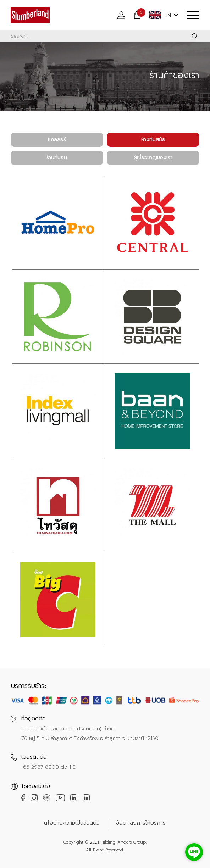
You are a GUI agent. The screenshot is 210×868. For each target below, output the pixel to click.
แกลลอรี (57, 140)
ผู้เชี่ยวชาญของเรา (153, 158)
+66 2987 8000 (40, 767)
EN (160, 15)
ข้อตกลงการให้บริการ (141, 823)
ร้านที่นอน (57, 158)
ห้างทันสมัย (153, 140)
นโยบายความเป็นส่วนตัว (72, 823)
